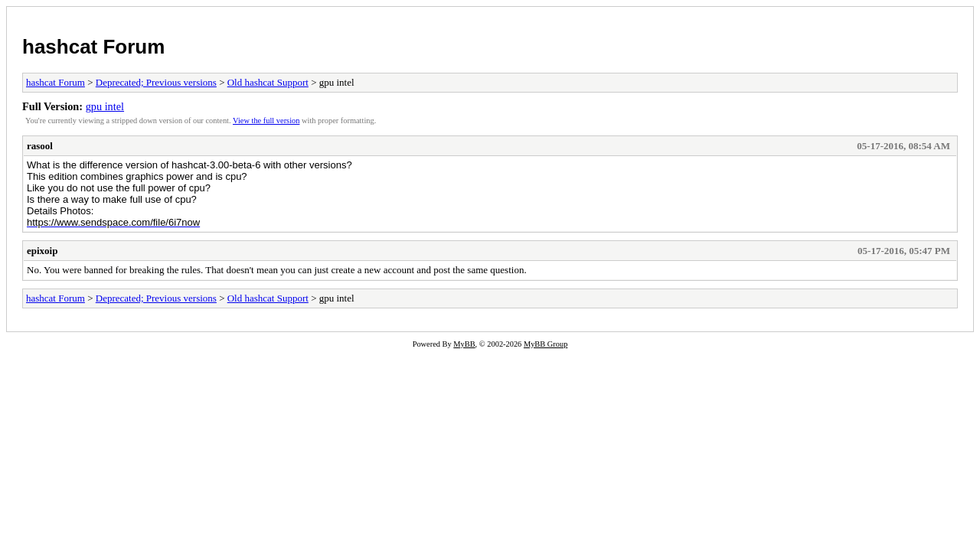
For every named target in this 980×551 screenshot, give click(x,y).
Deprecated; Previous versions (156, 82)
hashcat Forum (93, 47)
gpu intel (105, 106)
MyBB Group (546, 344)
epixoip (42, 251)
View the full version (266, 121)
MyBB (464, 344)
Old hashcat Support (268, 82)
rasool (40, 146)
